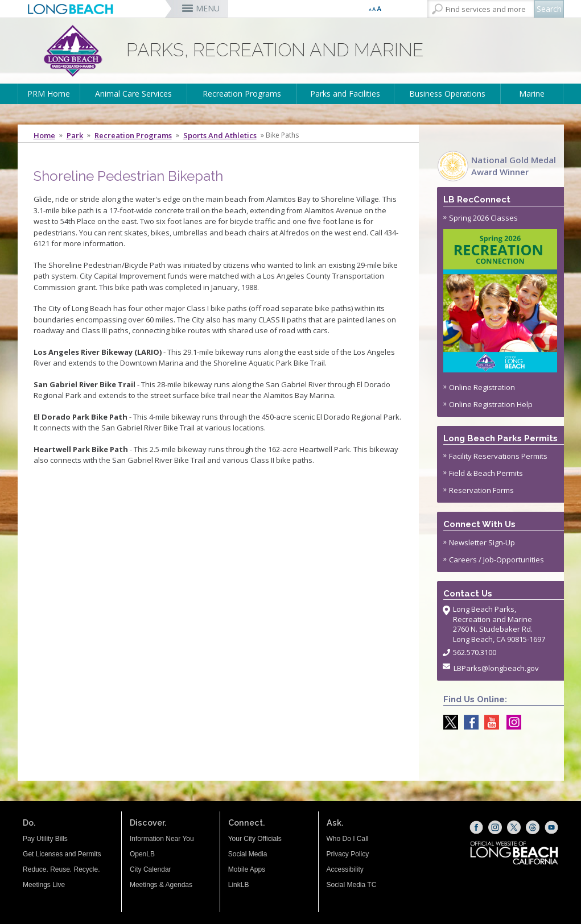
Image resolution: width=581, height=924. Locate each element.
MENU (208, 8)
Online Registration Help (491, 404)
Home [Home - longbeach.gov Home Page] (44, 135)
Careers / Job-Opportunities (496, 560)
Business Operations (447, 94)
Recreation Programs (242, 94)
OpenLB (142, 854)
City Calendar (151, 869)
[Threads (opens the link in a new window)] (533, 827)
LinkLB (239, 885)
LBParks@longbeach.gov (496, 668)
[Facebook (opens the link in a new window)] (476, 827)
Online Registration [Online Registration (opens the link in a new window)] (482, 387)
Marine (532, 94)
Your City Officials (255, 839)
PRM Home (49, 94)
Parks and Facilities (345, 94)
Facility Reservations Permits (498, 456)
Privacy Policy (348, 854)
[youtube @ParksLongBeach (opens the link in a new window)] (489, 722)
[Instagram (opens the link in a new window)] (495, 827)
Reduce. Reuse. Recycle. (61, 869)
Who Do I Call (348, 839)
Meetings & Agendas (161, 885)
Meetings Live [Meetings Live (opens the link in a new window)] (44, 885)
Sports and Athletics (220, 135)
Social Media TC (352, 885)
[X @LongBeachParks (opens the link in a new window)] (448, 722)
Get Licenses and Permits (62, 854)
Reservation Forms (481, 490)
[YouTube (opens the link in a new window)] (551, 827)
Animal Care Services (133, 94)
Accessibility (345, 869)
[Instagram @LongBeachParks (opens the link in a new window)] (511, 722)
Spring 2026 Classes (501, 293)
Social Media (248, 854)
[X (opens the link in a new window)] (514, 827)
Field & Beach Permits (486, 473)
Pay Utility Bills (45, 839)
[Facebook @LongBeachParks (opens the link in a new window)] (468, 722)
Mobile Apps (247, 869)
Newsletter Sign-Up (482, 542)
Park (75, 135)
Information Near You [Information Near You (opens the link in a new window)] (162, 839)
